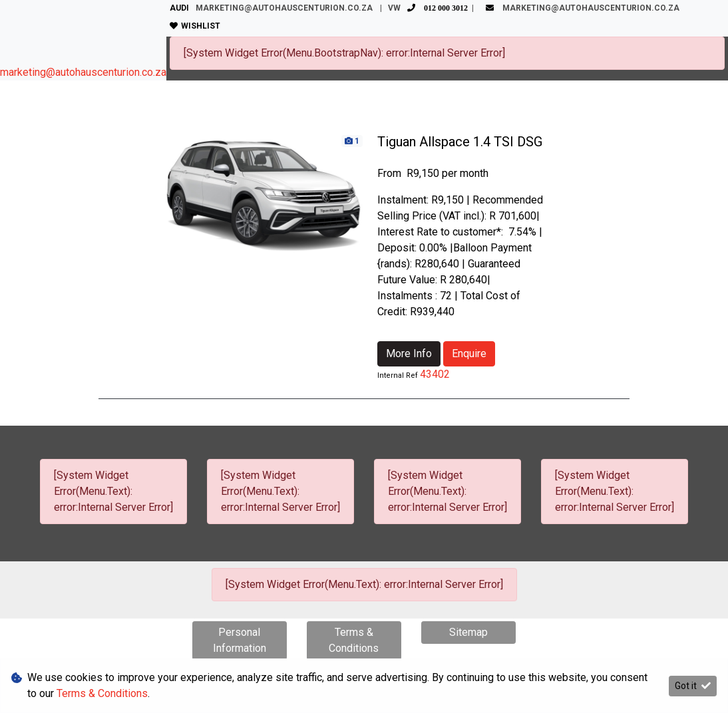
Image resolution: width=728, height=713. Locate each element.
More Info (409, 354)
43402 (435, 374)
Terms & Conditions (354, 640)
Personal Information (240, 640)
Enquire (469, 354)
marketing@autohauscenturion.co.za (83, 72)
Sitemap (468, 632)
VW (430, 8)
